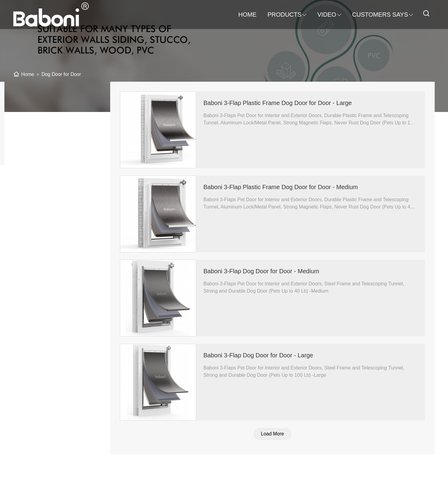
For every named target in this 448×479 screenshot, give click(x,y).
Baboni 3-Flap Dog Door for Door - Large (262, 355)
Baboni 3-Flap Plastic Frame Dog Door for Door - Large (281, 103)
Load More (276, 434)
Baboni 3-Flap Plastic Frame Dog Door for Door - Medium (284, 187)
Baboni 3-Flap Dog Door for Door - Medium (265, 271)
